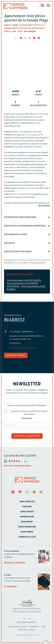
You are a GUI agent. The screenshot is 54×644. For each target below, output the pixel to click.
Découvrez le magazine (15, 563)
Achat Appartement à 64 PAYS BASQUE (24, 280)
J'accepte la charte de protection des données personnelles (29, 413)
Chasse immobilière (27, 527)
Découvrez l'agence (16, 355)
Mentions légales (27, 630)
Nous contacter (27, 502)
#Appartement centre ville (32, 25)
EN (29, 619)
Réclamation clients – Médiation (23, 627)
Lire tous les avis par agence (18, 466)
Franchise (27, 507)
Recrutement (27, 522)
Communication (27, 517)
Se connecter (10, 587)
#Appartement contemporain (18, 28)
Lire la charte (27, 418)
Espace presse (27, 512)
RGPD (43, 627)
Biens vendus (27, 532)
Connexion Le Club (27, 537)
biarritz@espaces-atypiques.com (23, 348)
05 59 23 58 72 (15, 343)
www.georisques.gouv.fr (37, 263)
